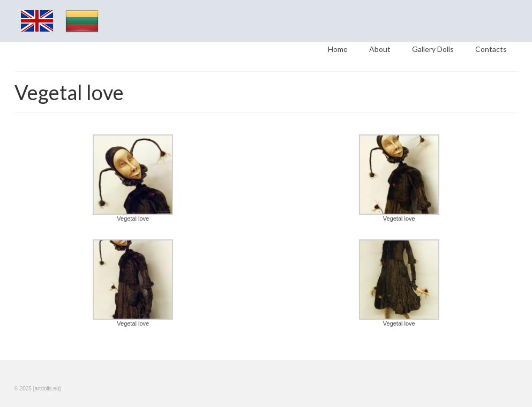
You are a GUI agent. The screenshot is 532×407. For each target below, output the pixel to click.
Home (338, 49)
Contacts (491, 49)
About (380, 49)
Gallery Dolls (433, 49)
